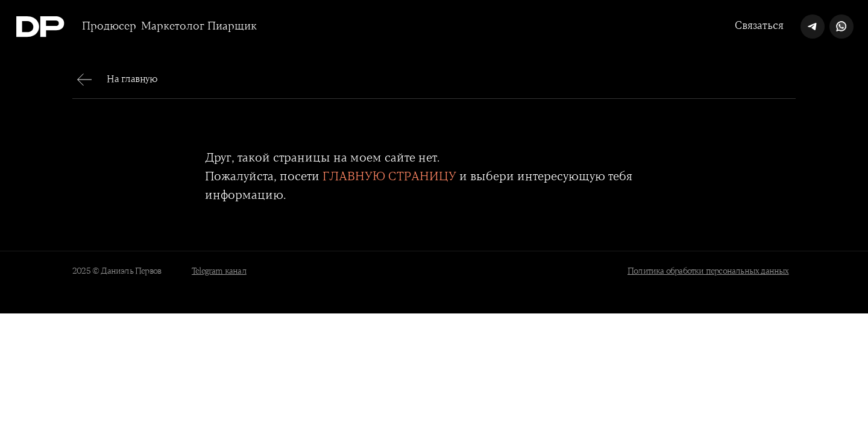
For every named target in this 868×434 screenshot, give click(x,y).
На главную (132, 80)
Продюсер (109, 27)
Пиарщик (232, 27)
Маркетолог (173, 27)
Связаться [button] (759, 26)
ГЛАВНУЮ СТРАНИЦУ (389, 177)
